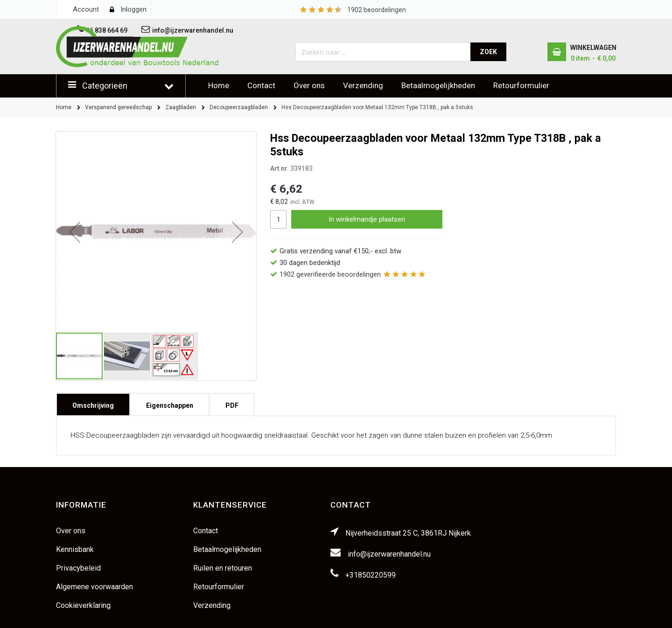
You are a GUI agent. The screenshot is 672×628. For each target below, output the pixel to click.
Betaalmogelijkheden (438, 85)
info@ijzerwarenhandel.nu (389, 554)
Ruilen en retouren (223, 568)
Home (219, 85)
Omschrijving (93, 402)
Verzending (363, 85)
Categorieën (105, 86)
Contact (261, 85)
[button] (75, 232)
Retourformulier (521, 85)
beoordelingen (377, 10)
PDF (232, 402)
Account (86, 9)
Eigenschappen (170, 402)
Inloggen (133, 9)
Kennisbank (75, 549)
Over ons (309, 85)
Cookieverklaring (83, 605)
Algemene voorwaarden (94, 587)
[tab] (93, 405)
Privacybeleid (78, 568)
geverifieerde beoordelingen (330, 274)
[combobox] (383, 52)
